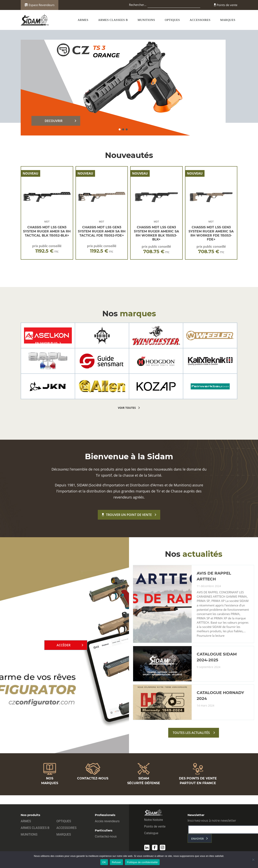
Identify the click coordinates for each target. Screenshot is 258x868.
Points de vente (226, 5)
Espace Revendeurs (40, 5)
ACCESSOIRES (200, 20)
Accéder (64, 646)
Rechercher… (138, 5)
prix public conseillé (47, 249)
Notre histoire (154, 820)
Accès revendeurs (107, 822)
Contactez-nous (106, 837)
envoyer (198, 839)
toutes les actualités (191, 733)
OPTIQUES (172, 20)
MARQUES (228, 20)
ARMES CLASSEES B (113, 20)
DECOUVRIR (54, 121)
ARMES (83, 20)
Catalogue (151, 833)
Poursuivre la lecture (211, 636)
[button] (120, 129)
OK (104, 862)
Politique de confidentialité (142, 862)
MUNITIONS (146, 20)
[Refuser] (253, 860)
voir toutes (127, 408)
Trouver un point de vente (127, 515)
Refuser (116, 862)
